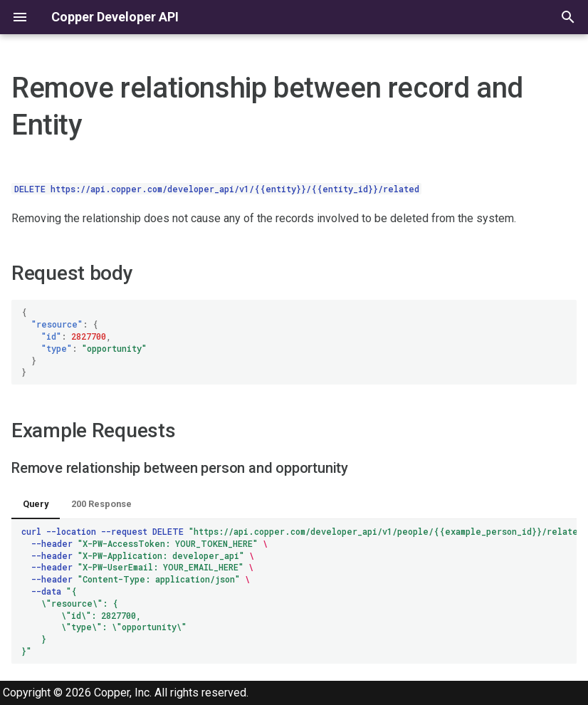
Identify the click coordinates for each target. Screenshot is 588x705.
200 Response (101, 504)
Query (36, 504)
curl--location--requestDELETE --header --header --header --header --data (299, 591)
